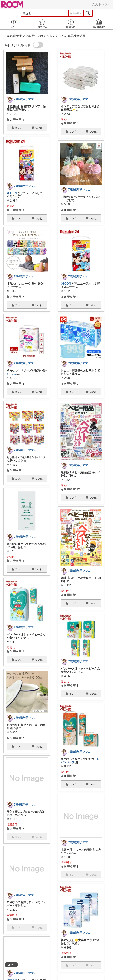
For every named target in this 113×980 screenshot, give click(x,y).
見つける (43, 24)
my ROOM (99, 24)
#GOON (12, 193)
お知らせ (71, 24)
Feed (14, 24)
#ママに (12, 374)
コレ (19, 128)
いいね (39, 128)
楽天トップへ (101, 4)
